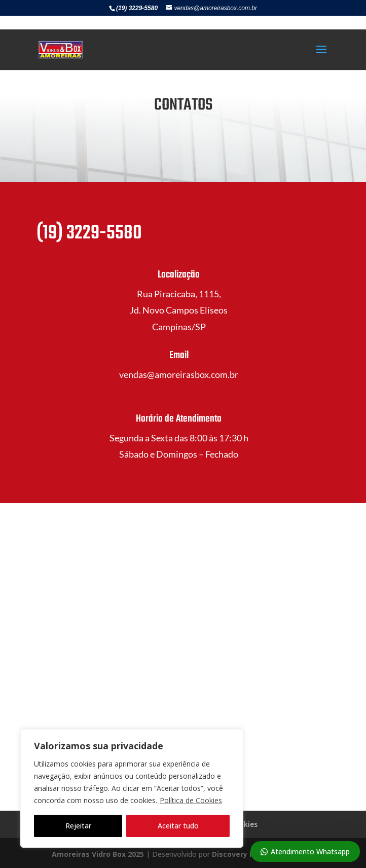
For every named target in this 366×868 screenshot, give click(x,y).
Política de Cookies (191, 800)
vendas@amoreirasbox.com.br (179, 374)
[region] (132, 788)
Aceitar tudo (178, 826)
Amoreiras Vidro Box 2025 (98, 854)
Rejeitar (78, 826)
